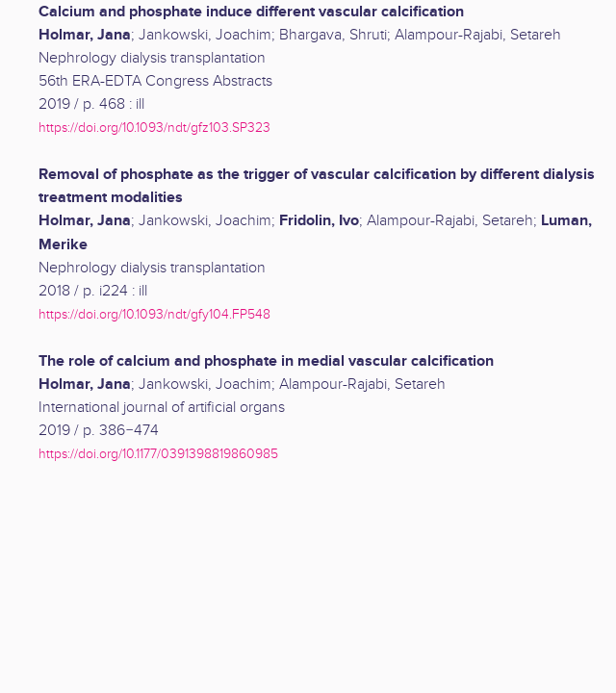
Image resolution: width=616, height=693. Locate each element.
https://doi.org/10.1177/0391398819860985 (158, 454)
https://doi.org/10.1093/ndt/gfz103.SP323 (154, 128)
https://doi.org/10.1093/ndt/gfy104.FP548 (154, 314)
